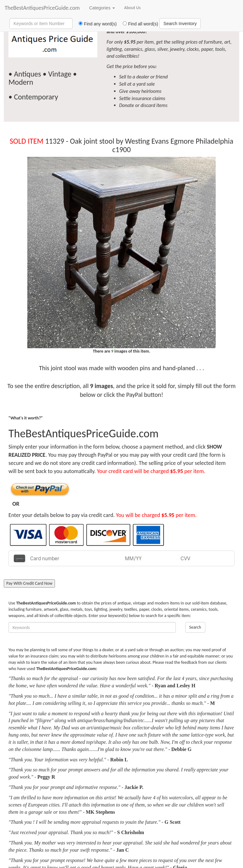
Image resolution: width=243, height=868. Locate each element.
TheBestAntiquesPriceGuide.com (42, 8)
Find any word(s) (95, 24)
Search (195, 627)
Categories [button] (102, 8)
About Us (133, 8)
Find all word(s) (138, 24)
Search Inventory (180, 24)
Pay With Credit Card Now (29, 583)
